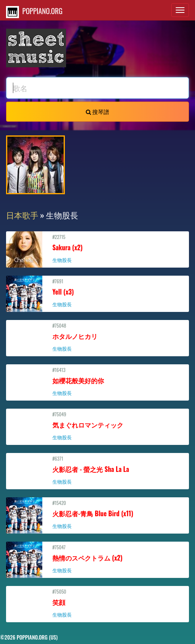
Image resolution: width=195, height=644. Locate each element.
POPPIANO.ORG (34, 12)
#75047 (97, 559)
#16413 (97, 381)
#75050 (97, 603)
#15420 (97, 514)
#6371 (97, 470)
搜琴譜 (97, 111)
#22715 (97, 248)
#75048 (97, 337)
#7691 (97, 293)
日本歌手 (22, 215)
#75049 (97, 426)
